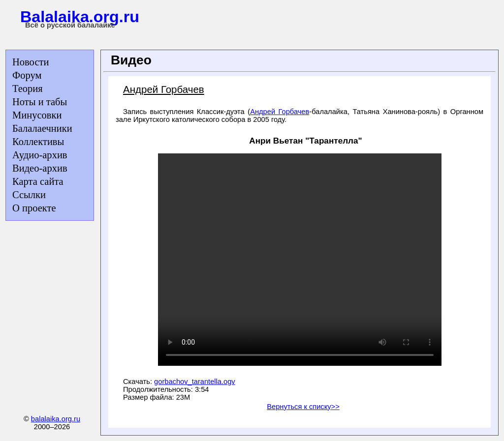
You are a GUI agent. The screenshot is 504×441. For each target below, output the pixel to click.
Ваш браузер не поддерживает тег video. (300, 260)
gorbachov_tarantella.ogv (195, 382)
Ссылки (29, 195)
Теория (28, 88)
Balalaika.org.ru (80, 17)
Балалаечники (42, 128)
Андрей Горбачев (280, 112)
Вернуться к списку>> (303, 407)
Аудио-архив (40, 155)
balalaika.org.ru (56, 419)
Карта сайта (38, 181)
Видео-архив (40, 168)
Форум (27, 75)
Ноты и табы (40, 102)
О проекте (34, 208)
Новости (31, 62)
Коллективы (38, 142)
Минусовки (37, 115)
